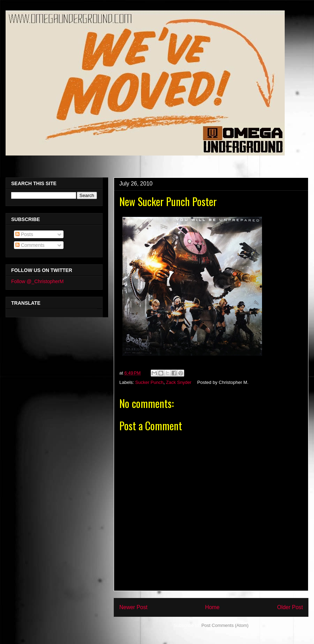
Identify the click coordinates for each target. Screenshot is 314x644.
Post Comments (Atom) (225, 625)
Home (212, 607)
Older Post (290, 607)
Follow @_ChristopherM (37, 281)
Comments (30, 245)
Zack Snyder (179, 382)
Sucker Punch (149, 382)
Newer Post (133, 607)
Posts (24, 234)
